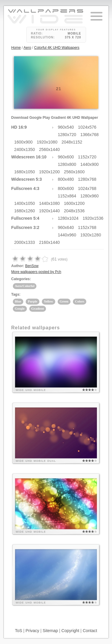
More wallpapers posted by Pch (36, 272)
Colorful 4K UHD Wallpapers (57, 48)
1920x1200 (49, 172)
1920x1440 (49, 211)
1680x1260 (25, 211)
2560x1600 (74, 172)
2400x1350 (25, 149)
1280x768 (87, 179)
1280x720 (67, 135)
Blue (18, 301)
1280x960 (90, 196)
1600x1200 (74, 203)
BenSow (32, 266)
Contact (90, 631)
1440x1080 (49, 203)
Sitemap (50, 631)
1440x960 (67, 235)
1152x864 (67, 196)
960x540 (66, 127)
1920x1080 (47, 142)
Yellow (49, 301)
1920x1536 (93, 218)
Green (64, 301)
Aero (27, 48)
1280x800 (67, 164)
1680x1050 (25, 172)
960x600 (66, 157)
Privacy (32, 631)
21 (59, 89)
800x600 (66, 188)
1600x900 (24, 142)
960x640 (66, 227)
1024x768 (87, 188)
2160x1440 (49, 242)
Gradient (38, 308)
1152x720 (87, 157)
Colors (80, 301)
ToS (19, 631)
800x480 (66, 179)
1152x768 (87, 227)
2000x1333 (25, 242)
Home (16, 48)
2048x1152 (72, 142)
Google (20, 308)
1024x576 (87, 127)
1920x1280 (91, 235)
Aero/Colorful (25, 286)
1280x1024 (68, 218)
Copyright (70, 631)
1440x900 (90, 164)
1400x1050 (25, 203)
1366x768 (90, 135)
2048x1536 (74, 211)
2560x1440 (49, 149)
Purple (33, 301)
